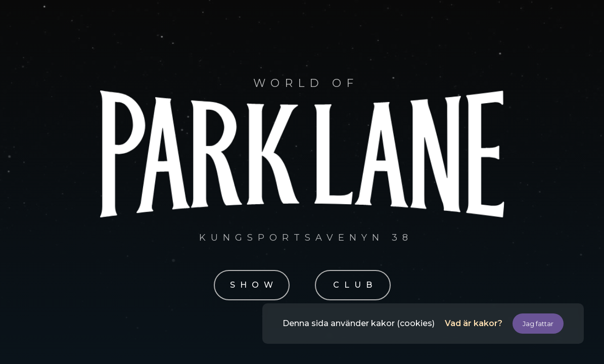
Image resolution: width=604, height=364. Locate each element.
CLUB (355, 285)
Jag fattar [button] (538, 324)
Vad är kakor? (474, 323)
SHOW (254, 285)
